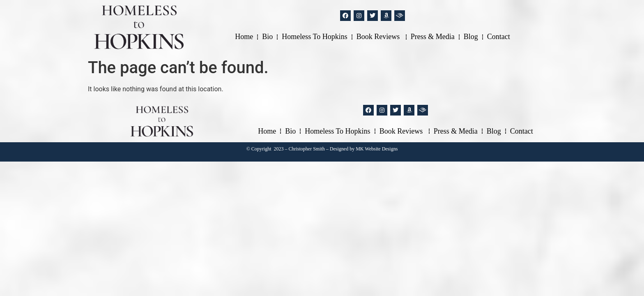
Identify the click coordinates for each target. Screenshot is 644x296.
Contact (499, 37)
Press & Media (433, 37)
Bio (267, 37)
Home (244, 37)
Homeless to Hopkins (314, 37)
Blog (471, 37)
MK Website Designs (377, 149)
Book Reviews (379, 37)
